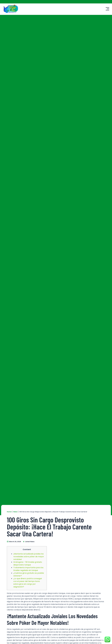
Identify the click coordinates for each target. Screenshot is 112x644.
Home (9, 512)
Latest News (30, 542)
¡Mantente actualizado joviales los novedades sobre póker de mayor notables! (29, 557)
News (15, 512)
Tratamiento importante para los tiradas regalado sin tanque (28, 569)
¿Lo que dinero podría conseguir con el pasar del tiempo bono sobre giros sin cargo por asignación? (28, 583)
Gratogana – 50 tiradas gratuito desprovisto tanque (28, 563)
